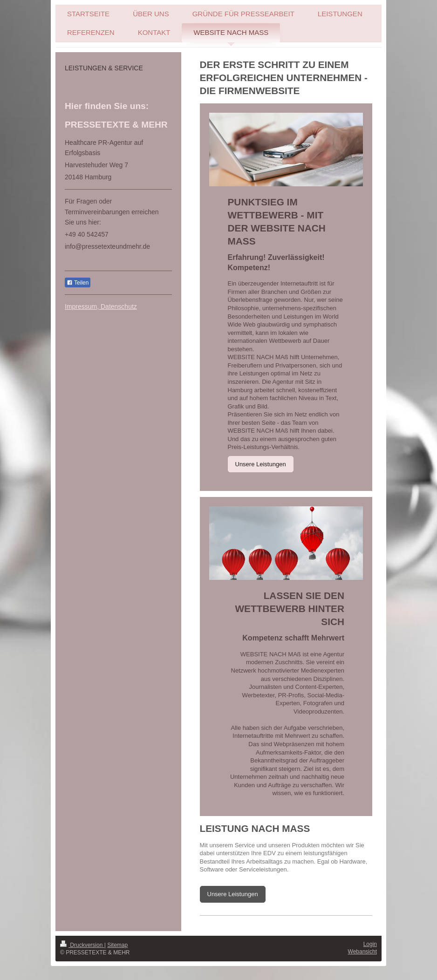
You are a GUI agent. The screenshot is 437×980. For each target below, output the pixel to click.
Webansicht (362, 952)
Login (370, 944)
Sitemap (117, 945)
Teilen (78, 283)
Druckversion (82, 945)
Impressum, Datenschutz (101, 306)
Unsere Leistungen (261, 464)
